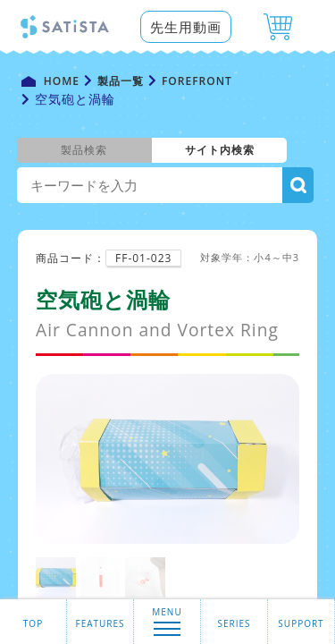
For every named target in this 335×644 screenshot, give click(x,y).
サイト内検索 (220, 150)
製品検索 (84, 150)
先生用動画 (186, 27)
